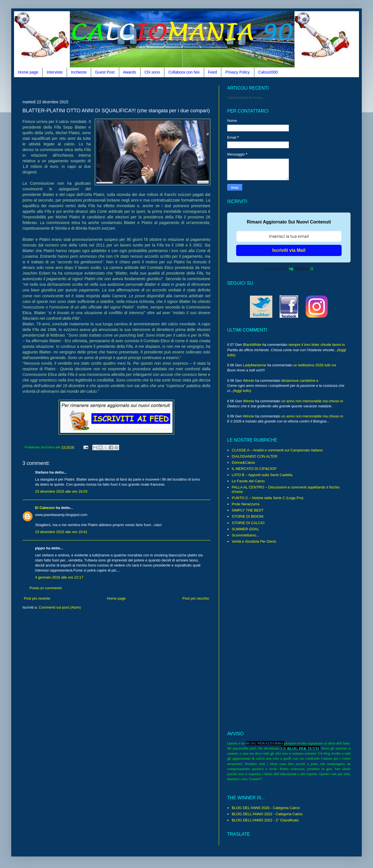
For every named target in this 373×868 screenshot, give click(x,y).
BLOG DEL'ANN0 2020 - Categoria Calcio (266, 808)
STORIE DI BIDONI (247, 516)
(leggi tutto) (242, 391)
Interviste (55, 72)
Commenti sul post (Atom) (60, 607)
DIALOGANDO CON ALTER (255, 456)
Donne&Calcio (243, 462)
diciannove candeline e (300, 381)
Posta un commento (46, 588)
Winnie (248, 381)
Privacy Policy (237, 72)
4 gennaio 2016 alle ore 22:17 (59, 577)
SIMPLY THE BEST (247, 510)
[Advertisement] (125, 88)
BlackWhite (252, 345)
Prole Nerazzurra (245, 504)
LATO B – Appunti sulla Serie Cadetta (262, 475)
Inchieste (79, 72)
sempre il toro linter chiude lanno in (317, 345)
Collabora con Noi (184, 72)
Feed (213, 72)
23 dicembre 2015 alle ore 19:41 (61, 532)
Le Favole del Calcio (248, 481)
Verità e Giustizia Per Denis (254, 541)
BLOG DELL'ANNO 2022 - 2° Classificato (265, 820)
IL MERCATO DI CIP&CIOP (254, 469)
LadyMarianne (254, 365)
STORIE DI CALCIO (248, 523)
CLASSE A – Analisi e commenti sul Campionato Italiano (277, 450)
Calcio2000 (268, 72)
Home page (28, 72)
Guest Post (105, 72)
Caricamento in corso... (246, 98)
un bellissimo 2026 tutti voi (315, 365)
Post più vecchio (196, 598)
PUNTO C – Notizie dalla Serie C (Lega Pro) (268, 498)
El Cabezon (45, 508)
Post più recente (37, 598)
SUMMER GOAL (245, 529)
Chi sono (152, 72)
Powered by (289, 269)
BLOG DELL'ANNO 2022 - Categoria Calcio (267, 814)
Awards (130, 72)
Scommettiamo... (245, 535)
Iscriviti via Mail (289, 250)
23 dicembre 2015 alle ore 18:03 (61, 491)
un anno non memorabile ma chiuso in (312, 401)
